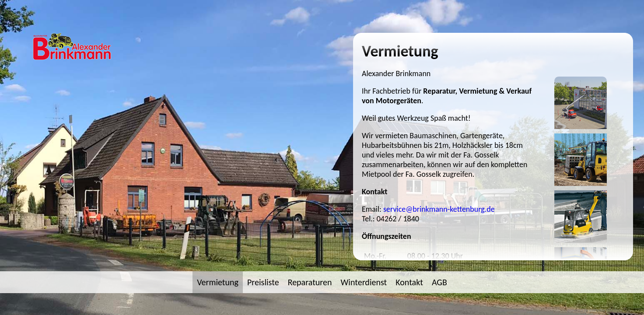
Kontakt (409, 282)
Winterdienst (364, 282)
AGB (439, 282)
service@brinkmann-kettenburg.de (439, 209)
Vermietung (218, 282)
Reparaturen (310, 282)
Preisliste (263, 282)
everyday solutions (606, 310)
